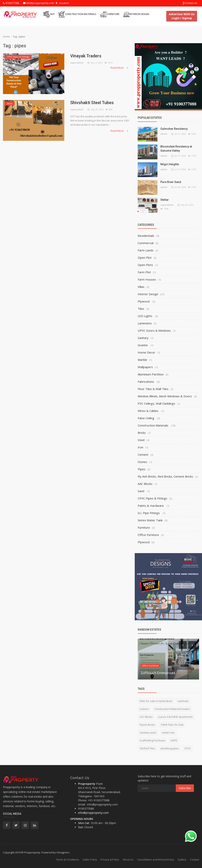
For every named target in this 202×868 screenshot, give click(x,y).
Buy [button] (49, 14)
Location (64, 3)
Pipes (142, 469)
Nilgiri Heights (170, 164)
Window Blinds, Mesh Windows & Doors (165, 396)
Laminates (145, 323)
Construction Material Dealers (172, 709)
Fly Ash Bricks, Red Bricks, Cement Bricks (165, 476)
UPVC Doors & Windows (154, 330)
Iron (140, 447)
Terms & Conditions (67, 860)
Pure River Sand (171, 182)
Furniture (110, 14)
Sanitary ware (148, 733)
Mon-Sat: (84, 823)
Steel (141, 440)
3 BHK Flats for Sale (172, 725)
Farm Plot (144, 272)
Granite (143, 345)
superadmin (77, 63)
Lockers (144, 709)
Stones (142, 462)
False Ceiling (146, 418)
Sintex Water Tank (150, 520)
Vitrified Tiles (147, 748)
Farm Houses (147, 279)
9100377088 (11, 3)
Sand (141, 491)
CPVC (188, 748)
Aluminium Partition (151, 374)
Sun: (81, 827)
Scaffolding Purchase (152, 740)
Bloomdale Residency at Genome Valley (176, 149)
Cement (143, 455)
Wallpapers (145, 367)
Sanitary (143, 338)
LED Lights (145, 316)
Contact (195, 860)
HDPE (174, 740)
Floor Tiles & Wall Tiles (153, 389)
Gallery (182, 860)
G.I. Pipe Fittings (149, 513)
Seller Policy (90, 860)
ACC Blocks (146, 717)
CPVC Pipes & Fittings (152, 498)
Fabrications (146, 382)
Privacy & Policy (110, 860)
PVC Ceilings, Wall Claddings (156, 403)
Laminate (183, 701)
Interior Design (136, 14)
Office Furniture (148, 535)
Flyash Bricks (147, 725)
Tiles (141, 309)
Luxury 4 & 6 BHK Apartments (175, 717)
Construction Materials (77, 14)
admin (164, 134)
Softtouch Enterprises (158, 673)
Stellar (165, 200)
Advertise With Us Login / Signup (182, 16)
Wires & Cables (148, 411)
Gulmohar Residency (174, 129)
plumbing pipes (170, 748)
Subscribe (185, 788)
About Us (128, 860)
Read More (120, 68)
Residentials (146, 236)
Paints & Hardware (151, 506)
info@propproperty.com (38, 3)
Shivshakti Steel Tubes (92, 103)
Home (6, 37)
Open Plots (145, 265)
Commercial (146, 243)
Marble (142, 360)
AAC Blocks (145, 484)
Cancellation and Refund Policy (156, 860)
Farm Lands (146, 250)
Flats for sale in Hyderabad (156, 701)
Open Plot (145, 258)
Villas (141, 287)
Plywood (144, 301)
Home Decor (146, 352)
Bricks (142, 433)
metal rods (168, 733)
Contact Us (190, 3)
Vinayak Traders (86, 56)
